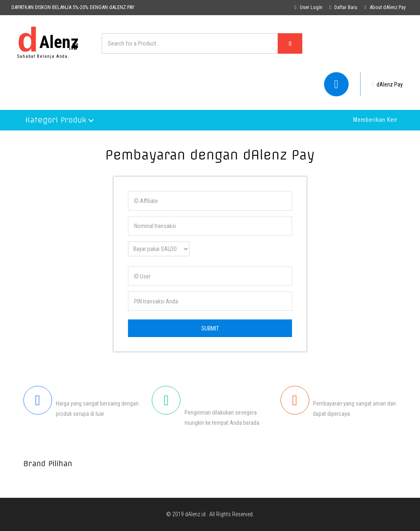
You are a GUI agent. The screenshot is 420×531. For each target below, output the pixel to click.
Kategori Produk (56, 120)
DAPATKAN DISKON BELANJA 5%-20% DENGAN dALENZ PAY (73, 7)
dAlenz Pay (387, 84)
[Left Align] (290, 43)
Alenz (48, 40)
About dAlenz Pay (385, 7)
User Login (308, 7)
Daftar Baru (344, 7)
